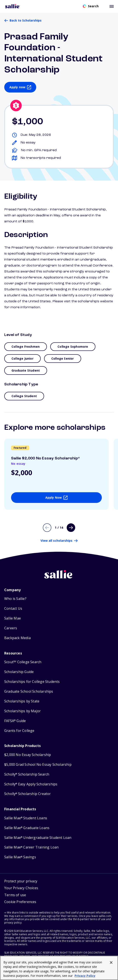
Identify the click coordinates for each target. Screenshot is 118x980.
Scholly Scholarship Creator (28, 794)
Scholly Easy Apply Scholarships (31, 784)
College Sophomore (73, 347)
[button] (21, 902)
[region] (59, 968)
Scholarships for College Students (32, 682)
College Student (24, 396)
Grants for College (19, 731)
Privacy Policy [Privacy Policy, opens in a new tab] (85, 976)
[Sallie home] (59, 578)
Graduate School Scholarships (29, 691)
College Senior (63, 358)
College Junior (22, 358)
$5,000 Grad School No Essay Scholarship (38, 765)
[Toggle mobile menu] (112, 6)
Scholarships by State (22, 701)
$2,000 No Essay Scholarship (28, 755)
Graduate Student (26, 370)
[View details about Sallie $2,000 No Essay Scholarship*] (56, 474)
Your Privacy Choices (21, 888)
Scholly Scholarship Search (27, 774)
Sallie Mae (13, 618)
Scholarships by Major (22, 711)
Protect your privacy (21, 881)
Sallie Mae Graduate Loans (27, 828)
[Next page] (71, 528)
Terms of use (15, 895)
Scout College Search (23, 662)
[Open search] (91, 6)
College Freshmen (26, 347)
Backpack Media (17, 638)
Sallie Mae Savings (20, 857)
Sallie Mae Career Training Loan (31, 847)
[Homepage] (13, 6)
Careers (11, 628)
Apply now (17, 87)
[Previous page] (47, 528)
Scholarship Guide (19, 672)
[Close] (111, 963)
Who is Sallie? (15, 599)
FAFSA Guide (15, 721)
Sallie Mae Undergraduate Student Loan (38, 838)
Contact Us (13, 609)
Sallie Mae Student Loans (26, 818)
